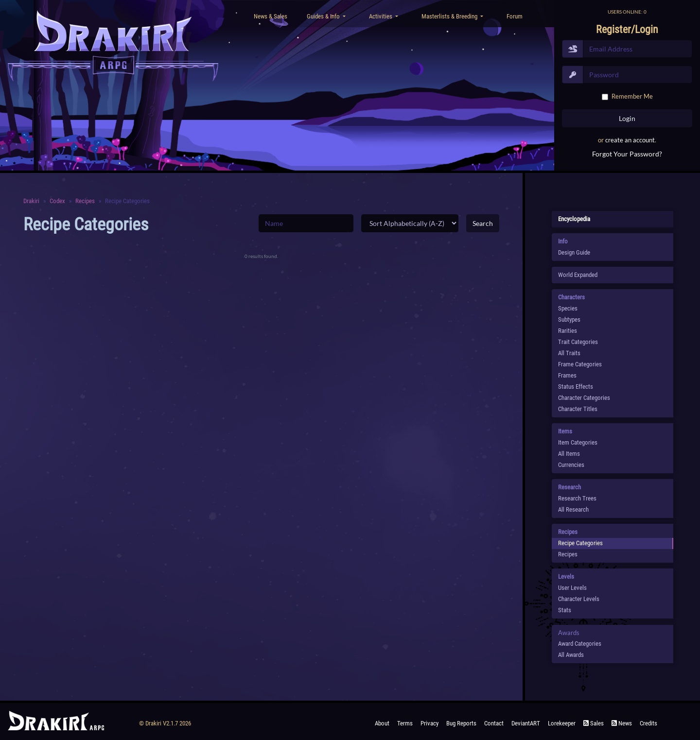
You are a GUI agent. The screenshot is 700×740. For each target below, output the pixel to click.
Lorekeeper (562, 723)
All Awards (571, 655)
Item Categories (578, 442)
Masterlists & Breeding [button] (450, 16)
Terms (405, 723)
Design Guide (574, 252)
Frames (567, 375)
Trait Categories (578, 342)
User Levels (572, 588)
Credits (648, 723)
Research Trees (577, 498)
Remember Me (632, 96)
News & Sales (271, 16)
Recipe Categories (580, 543)
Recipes (85, 201)
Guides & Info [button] (324, 16)
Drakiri (31, 201)
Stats (565, 610)
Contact (494, 723)
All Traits (569, 353)
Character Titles (578, 409)
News (622, 723)
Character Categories (584, 398)
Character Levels (579, 599)
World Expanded (578, 275)
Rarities (568, 331)
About (382, 723)
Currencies (571, 465)
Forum (515, 16)
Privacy (429, 723)
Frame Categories (580, 364)
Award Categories (580, 644)
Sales (594, 723)
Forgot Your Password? (627, 154)
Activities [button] (381, 16)
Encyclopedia (574, 219)
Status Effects (576, 387)
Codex (57, 201)
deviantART (526, 723)
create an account (630, 140)
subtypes (569, 319)
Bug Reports (461, 723)
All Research (573, 509)
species (568, 308)
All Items (569, 454)
